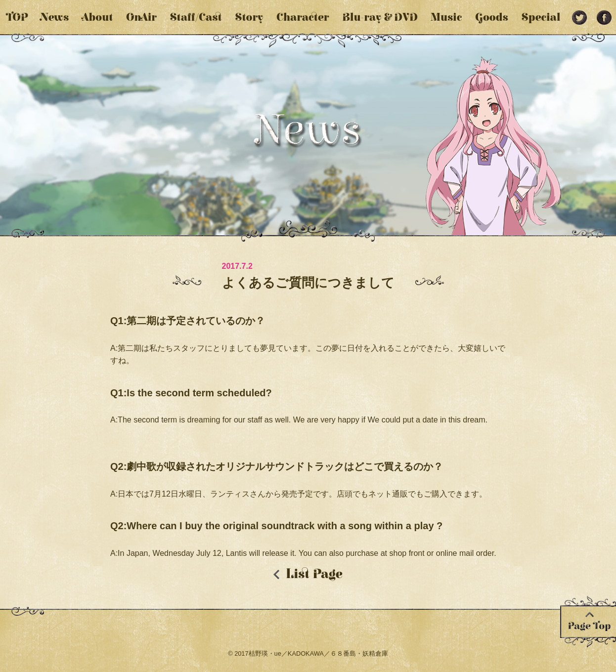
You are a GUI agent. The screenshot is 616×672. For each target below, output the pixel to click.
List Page (314, 574)
